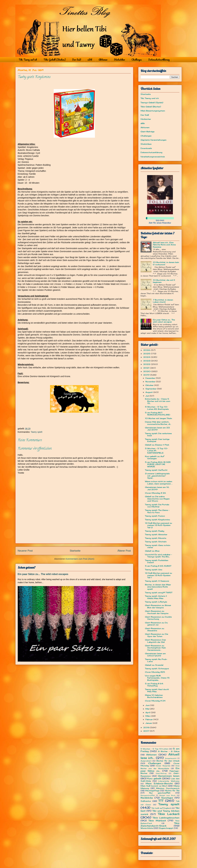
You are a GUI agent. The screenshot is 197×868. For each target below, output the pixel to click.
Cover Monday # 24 (155, 701)
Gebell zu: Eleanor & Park (157, 445)
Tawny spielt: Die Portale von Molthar (157, 506)
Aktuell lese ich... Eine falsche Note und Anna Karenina (164, 245)
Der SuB (77, 60)
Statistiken (119, 60)
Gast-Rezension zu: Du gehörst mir (156, 624)
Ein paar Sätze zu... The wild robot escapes (43, 574)
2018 (147, 727)
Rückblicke (147, 798)
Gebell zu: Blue (152, 551)
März (148, 716)
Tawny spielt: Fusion (155, 516)
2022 (147, 364)
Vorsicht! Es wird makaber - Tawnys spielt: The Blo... (158, 556)
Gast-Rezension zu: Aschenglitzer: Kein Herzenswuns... (155, 648)
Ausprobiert (146, 761)
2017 (147, 731)
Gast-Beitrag (161, 773)
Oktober (150, 385)
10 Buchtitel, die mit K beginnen (164, 281)
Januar (149, 723)
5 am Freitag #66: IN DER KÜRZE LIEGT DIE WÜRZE (158, 464)
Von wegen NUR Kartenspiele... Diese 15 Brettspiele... (157, 678)
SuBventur (146, 801)
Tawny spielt (37, 432)
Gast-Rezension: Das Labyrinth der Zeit (155, 641)
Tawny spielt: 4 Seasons (157, 581)
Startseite (75, 551)
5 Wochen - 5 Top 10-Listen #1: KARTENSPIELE (156, 451)
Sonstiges (167, 798)
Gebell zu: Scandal (154, 665)
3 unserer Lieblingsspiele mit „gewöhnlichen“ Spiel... (157, 476)
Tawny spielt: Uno (154, 570)
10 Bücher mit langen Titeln (158, 418)
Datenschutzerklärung (159, 60)
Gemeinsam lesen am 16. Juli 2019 (157, 488)
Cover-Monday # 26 (155, 493)
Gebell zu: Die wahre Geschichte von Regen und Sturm (157, 499)
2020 (147, 371)
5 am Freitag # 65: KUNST (158, 566)
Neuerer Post (25, 551)
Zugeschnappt (166, 828)
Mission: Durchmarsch (168, 788)
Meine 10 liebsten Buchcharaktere (154, 696)
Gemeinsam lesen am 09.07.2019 (155, 655)
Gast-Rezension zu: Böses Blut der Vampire (158, 606)
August (149, 392)
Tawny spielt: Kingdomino (157, 520)
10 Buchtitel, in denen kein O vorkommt (166, 263)
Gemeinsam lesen (169, 776)
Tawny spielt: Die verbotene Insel (158, 434)
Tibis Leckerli (169, 814)
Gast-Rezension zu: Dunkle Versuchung (158, 618)
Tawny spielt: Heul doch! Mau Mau (157, 690)
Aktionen (103, 60)
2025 (147, 354)
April (148, 712)
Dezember (151, 378)
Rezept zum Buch (167, 795)
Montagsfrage (152, 791)
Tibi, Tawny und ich (28, 60)
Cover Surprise (163, 766)
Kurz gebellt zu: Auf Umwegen (155, 457)
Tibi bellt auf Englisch (161, 808)
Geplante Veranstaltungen (153, 140)
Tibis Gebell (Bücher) (55, 60)
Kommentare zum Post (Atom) (80, 559)
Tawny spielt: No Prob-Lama (156, 660)
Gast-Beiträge (147, 132)
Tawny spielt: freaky (155, 531)
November (151, 382)
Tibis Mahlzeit (157, 821)
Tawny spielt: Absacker (156, 534)
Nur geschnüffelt (160, 793)
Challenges (137, 60)
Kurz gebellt (154, 778)
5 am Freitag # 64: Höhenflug (154, 685)
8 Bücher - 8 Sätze (169, 751)
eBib (90, 60)
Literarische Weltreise (169, 781)
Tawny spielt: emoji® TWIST (159, 593)
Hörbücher (146, 119)
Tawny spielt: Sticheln (156, 542)
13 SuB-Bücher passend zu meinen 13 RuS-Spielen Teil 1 (158, 575)
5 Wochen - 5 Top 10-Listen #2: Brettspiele (157, 408)
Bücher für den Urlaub (168, 761)
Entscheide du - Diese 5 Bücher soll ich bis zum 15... (158, 401)
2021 (147, 368)
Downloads (146, 148)
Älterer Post (124, 551)
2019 (147, 375)
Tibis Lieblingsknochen (166, 818)
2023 (147, 361)
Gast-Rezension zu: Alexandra (155, 629)
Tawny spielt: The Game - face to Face (157, 511)
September (151, 389)
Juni (148, 705)
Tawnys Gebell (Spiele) (152, 103)
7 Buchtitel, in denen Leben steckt (163, 301)
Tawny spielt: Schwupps (157, 669)
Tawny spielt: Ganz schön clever (158, 546)
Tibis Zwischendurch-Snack (160, 824)
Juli (147, 396)
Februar (149, 719)
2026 (147, 350)
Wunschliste (147, 828)
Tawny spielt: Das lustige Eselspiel (157, 440)
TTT (161, 801)
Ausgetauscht (171, 758)
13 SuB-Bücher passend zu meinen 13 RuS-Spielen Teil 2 (158, 525)
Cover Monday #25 (155, 672)
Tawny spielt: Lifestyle (156, 602)
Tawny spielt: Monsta (156, 538)
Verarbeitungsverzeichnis (153, 157)
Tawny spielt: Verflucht (156, 470)
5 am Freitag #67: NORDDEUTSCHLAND (158, 414)
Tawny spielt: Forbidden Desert (157, 561)
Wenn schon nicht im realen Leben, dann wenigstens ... (159, 482)
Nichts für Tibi (172, 791)
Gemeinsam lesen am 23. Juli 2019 (157, 429)
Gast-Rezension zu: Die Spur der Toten (157, 635)
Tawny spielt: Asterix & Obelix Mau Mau (156, 597)
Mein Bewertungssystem (153, 111)
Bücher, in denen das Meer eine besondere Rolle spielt (158, 587)
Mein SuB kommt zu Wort (154, 786)
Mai (148, 709)
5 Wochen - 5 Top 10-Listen (154, 749)
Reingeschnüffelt (148, 795)
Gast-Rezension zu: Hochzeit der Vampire (157, 612)
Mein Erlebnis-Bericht (159, 783)
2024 (147, 357)
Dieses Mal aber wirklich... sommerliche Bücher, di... (158, 423)
